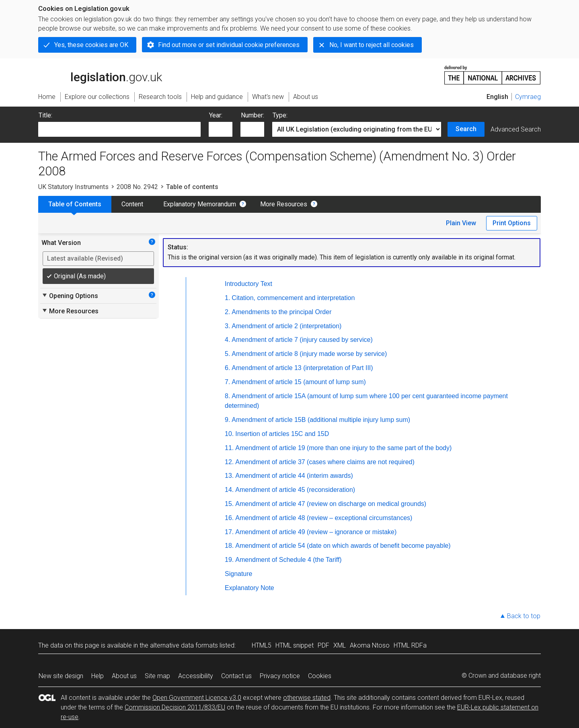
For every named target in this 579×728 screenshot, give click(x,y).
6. (227, 368)
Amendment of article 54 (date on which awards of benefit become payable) (343, 546)
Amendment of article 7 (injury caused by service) (302, 340)
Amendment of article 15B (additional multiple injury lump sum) (321, 420)
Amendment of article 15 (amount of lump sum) (299, 382)
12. (229, 462)
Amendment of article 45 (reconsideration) (295, 490)
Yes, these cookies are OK (91, 45)
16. (229, 518)
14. (229, 490)
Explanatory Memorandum (200, 204)
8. (227, 396)
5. (227, 354)
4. (227, 340)
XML (340, 645)
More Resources (284, 204)
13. (229, 476)
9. (227, 420)
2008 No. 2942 (137, 187)
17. (229, 532)
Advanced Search (516, 129)
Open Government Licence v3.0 (197, 698)
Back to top (524, 616)
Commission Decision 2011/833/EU (175, 707)
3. (227, 326)
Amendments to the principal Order (281, 312)
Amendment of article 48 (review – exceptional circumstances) (324, 518)
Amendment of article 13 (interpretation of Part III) (302, 368)
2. (227, 312)
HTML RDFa (410, 645)
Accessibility (196, 676)
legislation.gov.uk (100, 74)
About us (124, 676)
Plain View (461, 223)
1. (227, 298)
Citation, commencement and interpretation (293, 298)
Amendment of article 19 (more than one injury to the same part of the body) (343, 448)
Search (466, 129)
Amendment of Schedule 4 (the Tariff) (288, 560)
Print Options (512, 223)
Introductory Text (248, 284)
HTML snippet (295, 645)
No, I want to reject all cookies (372, 45)
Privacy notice (280, 676)
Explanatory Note (249, 588)
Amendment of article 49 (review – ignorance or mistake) (316, 532)
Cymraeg (528, 97)
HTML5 (262, 645)
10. (229, 434)
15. (229, 504)
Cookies (320, 676)
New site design (61, 676)
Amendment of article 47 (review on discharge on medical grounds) (331, 504)
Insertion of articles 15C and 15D (282, 434)
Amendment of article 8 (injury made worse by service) (309, 354)
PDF (323, 645)
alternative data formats (184, 645)
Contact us (236, 676)
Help (98, 676)
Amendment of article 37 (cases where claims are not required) (325, 462)
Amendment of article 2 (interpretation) (286, 326)
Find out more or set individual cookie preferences (229, 45)
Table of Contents (75, 204)
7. (227, 382)
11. (229, 448)
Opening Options (70, 296)
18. (229, 546)
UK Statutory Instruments (73, 187)
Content (132, 204)
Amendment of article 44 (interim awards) (294, 476)
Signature (239, 574)
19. (229, 560)
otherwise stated (307, 698)
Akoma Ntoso (370, 645)
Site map (157, 676)
